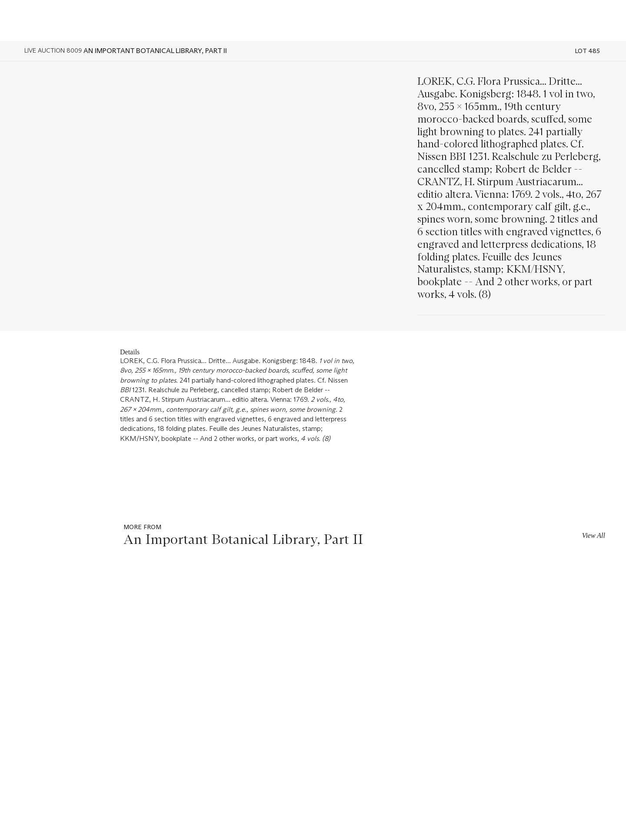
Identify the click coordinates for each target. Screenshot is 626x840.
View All (594, 535)
